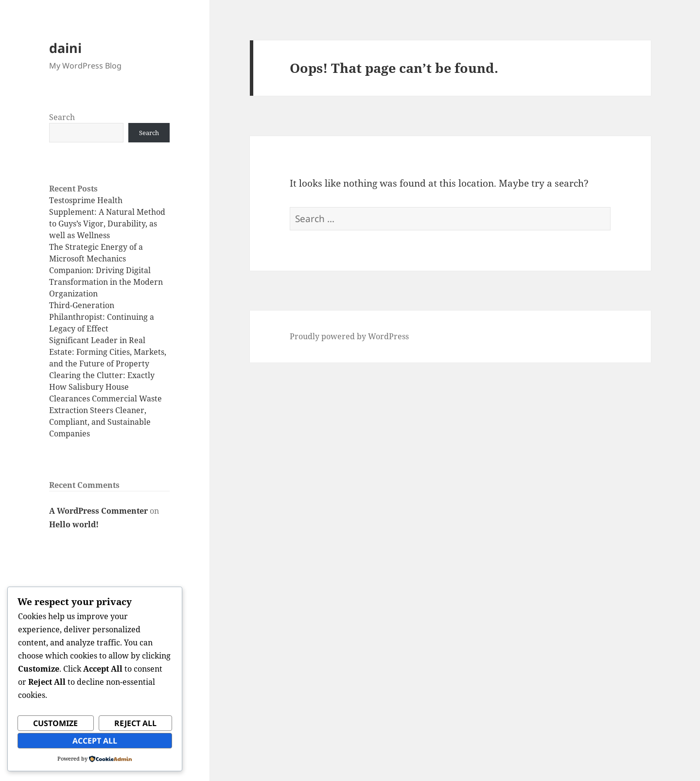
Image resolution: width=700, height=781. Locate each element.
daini (65, 48)
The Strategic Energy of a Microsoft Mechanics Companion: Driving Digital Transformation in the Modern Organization (106, 270)
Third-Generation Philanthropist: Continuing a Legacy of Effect (102, 317)
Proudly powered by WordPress (349, 336)
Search (62, 117)
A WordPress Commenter (98, 511)
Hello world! (74, 524)
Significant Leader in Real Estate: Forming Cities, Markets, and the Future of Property (108, 352)
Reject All (135, 723)
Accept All (95, 741)
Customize (55, 723)
